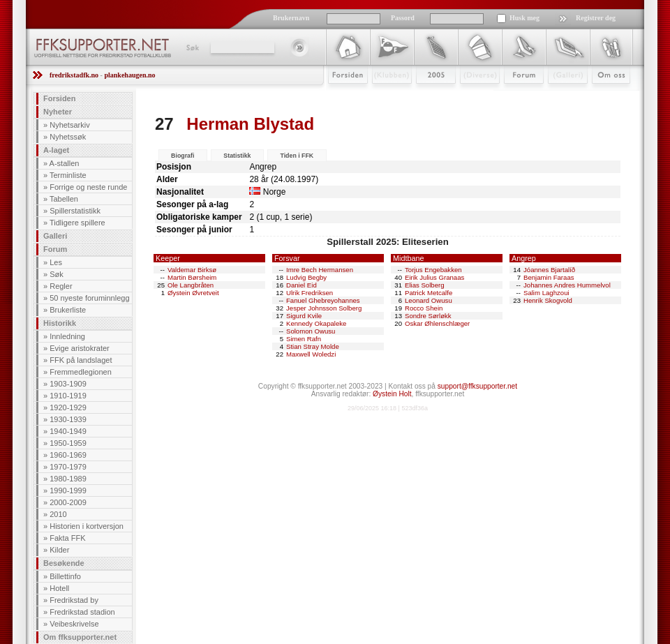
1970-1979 (68, 467)
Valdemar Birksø (192, 270)
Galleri (558, 96)
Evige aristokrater (80, 348)
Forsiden (342, 96)
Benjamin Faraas (549, 277)
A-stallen (65, 163)
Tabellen (64, 199)
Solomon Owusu (311, 331)
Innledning (67, 336)
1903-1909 (68, 384)
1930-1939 (68, 419)
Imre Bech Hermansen (320, 270)
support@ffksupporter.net (477, 386)
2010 (58, 514)
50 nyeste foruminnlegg (89, 298)
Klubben (385, 96)
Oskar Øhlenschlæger (437, 323)
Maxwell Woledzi (311, 354)
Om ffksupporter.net (80, 637)
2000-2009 (68, 502)
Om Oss (605, 96)
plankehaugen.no (129, 75)
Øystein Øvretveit (193, 293)
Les (56, 262)
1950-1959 (68, 443)
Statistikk (237, 156)
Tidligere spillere (77, 223)
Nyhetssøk (68, 137)
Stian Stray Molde (313, 346)
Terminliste (68, 175)
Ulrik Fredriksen (310, 293)
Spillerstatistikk (75, 211)
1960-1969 (68, 455)
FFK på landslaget (81, 360)
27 (164, 124)
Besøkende (64, 563)
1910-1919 (68, 396)
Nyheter (58, 112)
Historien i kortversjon (87, 526)
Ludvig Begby (306, 277)
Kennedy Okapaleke (316, 323)
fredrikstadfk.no (74, 75)
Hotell (59, 588)
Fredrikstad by (74, 600)
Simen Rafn (304, 339)
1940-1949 (68, 431)
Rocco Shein (424, 308)
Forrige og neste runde (88, 187)
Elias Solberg (425, 285)
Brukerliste (68, 310)
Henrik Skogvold (548, 300)
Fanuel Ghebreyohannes (323, 300)
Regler (61, 286)
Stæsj (469, 96)
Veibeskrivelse (74, 624)
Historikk (60, 323)
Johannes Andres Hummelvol (567, 285)
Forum (514, 96)
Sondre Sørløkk (428, 316)
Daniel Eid (301, 285)
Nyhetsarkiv (69, 125)
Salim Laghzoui (546, 293)
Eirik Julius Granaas (434, 277)
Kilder (59, 550)
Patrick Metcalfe (429, 293)
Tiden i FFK (297, 156)
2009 (423, 96)
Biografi (183, 156)
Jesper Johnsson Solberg (324, 308)
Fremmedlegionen (81, 372)
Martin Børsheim (192, 277)
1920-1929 (68, 407)
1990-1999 (68, 491)
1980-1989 (68, 479)
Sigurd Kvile (304, 316)
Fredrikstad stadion (82, 612)
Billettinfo (65, 576)
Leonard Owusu (429, 300)
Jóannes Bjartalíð (549, 270)
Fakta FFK (67, 538)
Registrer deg (596, 18)
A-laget (56, 150)
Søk (192, 47)
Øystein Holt (392, 394)
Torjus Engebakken (433, 270)
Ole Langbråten (191, 285)
